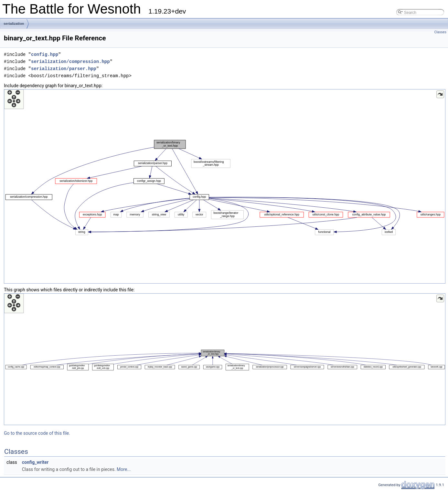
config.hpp (45, 54)
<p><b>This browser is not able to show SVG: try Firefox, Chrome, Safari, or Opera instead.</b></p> (225, 186)
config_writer (35, 462)
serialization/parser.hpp (64, 69)
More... (124, 469)
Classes (440, 32)
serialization (14, 24)
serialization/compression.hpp (70, 62)
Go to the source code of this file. (37, 433)
